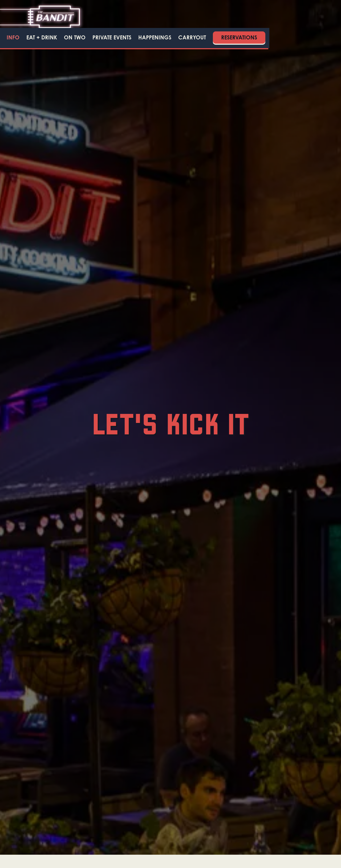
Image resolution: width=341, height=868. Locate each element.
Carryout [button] (192, 37)
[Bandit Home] (40, 17)
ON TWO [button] (75, 37)
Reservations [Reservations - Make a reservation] (239, 37)
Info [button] (13, 37)
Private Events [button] (112, 37)
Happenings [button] (155, 37)
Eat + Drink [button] (42, 37)
